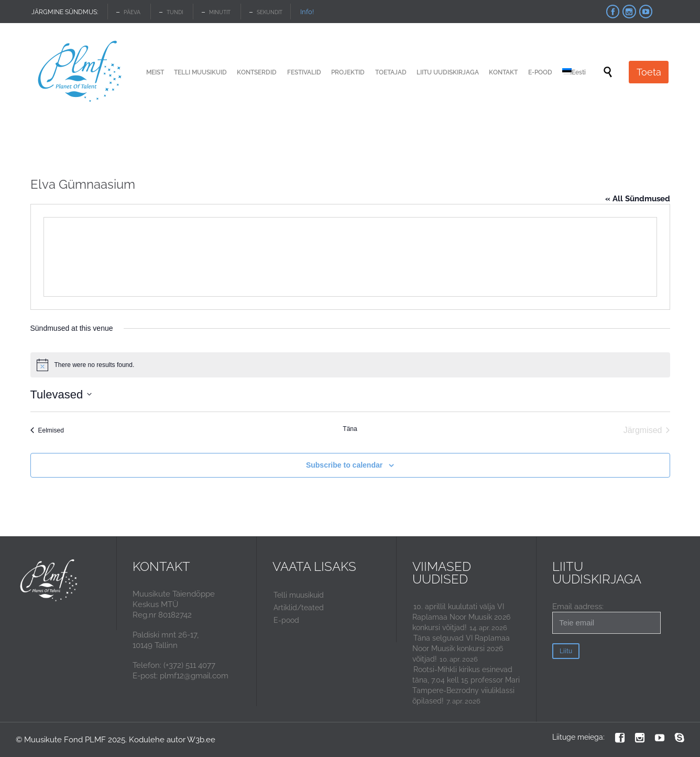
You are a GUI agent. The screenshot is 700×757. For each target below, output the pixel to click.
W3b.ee (201, 740)
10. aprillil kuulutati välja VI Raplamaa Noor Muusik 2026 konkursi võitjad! (461, 617)
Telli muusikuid (299, 595)
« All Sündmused (638, 199)
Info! (307, 12)
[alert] (350, 365)
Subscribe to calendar (344, 465)
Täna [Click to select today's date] (350, 429)
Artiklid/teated (299, 608)
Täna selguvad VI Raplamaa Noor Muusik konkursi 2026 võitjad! (461, 648)
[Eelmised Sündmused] (47, 430)
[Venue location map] (350, 257)
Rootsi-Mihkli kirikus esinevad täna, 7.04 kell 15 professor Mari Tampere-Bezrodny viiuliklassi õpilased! (466, 685)
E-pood (286, 620)
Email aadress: (606, 618)
